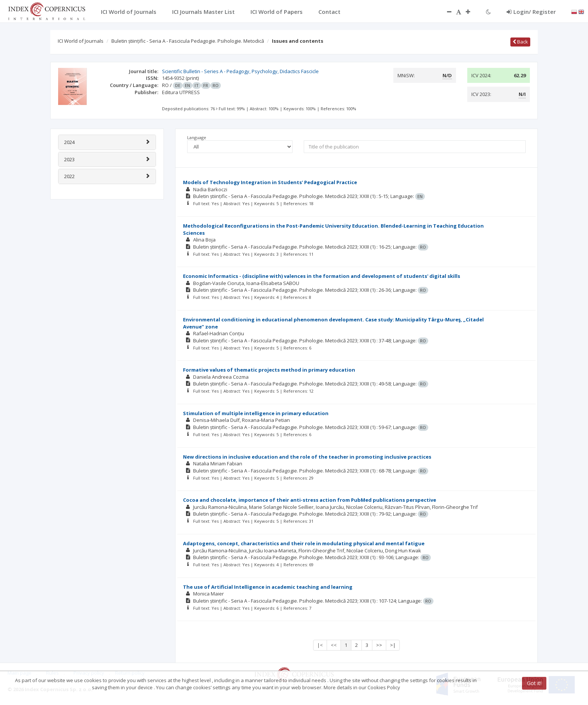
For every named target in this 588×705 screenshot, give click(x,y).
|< (320, 645)
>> (379, 645)
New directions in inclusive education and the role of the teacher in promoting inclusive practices (307, 457)
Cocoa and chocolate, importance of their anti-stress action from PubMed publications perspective (310, 500)
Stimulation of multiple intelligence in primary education (256, 413)
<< (334, 645)
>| (393, 645)
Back (520, 42)
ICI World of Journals (81, 41)
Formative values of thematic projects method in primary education (269, 370)
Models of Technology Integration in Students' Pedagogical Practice (270, 182)
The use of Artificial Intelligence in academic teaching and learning (268, 587)
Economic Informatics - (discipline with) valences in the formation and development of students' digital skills (322, 276)
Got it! (534, 683)
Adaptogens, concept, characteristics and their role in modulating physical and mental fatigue (304, 543)
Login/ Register (531, 12)
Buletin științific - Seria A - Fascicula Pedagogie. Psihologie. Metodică (188, 41)
